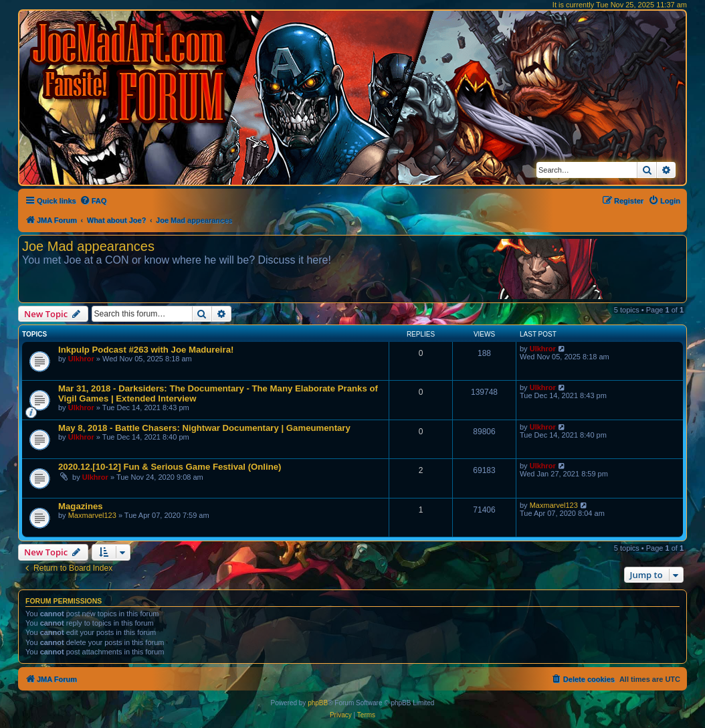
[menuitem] (93, 201)
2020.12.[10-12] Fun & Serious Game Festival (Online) (170, 467)
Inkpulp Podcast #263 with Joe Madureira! (146, 350)
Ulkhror (81, 359)
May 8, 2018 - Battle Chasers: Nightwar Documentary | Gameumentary (204, 428)
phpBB (318, 703)
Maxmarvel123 (92, 515)
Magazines (81, 506)
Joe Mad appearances (88, 246)
